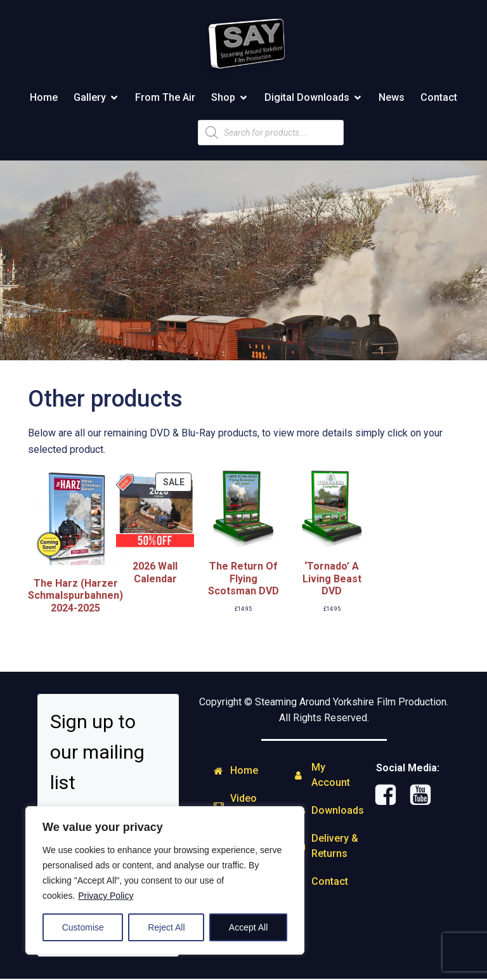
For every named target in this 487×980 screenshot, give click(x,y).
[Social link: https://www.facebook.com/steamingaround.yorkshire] (390, 797)
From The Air (165, 98)
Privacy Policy (106, 896)
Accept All (248, 927)
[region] (165, 880)
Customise (83, 927)
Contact (439, 98)
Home (44, 98)
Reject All (166, 927)
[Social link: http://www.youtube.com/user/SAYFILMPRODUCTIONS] (425, 797)
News (392, 98)
